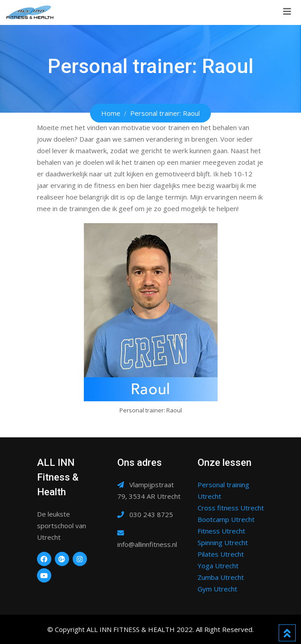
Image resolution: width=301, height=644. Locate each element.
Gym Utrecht (217, 589)
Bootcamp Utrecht (226, 519)
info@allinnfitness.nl (147, 544)
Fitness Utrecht (221, 531)
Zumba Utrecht (221, 577)
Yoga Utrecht (218, 566)
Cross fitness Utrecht (231, 508)
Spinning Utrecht (223, 542)
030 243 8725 (151, 514)
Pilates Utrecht (221, 554)
